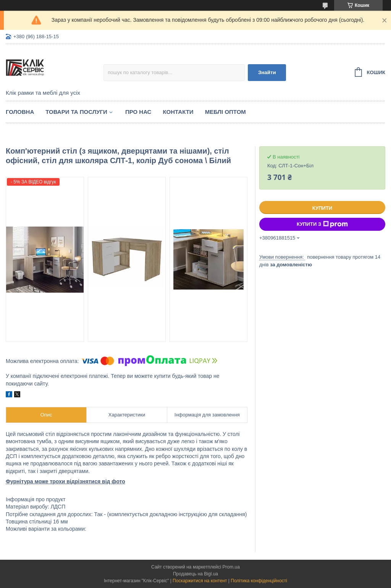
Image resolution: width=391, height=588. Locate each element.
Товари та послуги (76, 112)
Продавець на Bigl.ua (195, 574)
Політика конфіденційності (259, 581)
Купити (322, 208)
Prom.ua (231, 567)
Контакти (178, 112)
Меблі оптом (225, 112)
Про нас (138, 112)
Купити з (322, 224)
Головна (20, 112)
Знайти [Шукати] (267, 72)
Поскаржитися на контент (200, 581)
